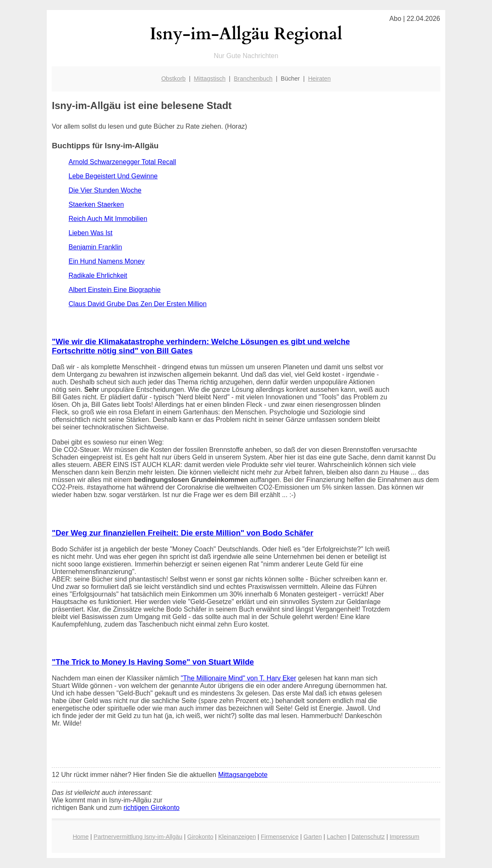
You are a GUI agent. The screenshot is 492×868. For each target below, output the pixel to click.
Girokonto (200, 837)
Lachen (337, 837)
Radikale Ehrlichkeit (98, 275)
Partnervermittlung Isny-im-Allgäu (138, 837)
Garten (313, 837)
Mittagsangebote (243, 775)
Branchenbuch (253, 79)
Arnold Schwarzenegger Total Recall (122, 162)
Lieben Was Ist (90, 233)
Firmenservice (280, 837)
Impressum (405, 837)
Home (81, 837)
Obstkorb (173, 79)
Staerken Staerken (96, 204)
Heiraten (319, 79)
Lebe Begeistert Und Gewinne (113, 176)
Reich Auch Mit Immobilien (108, 219)
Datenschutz (368, 837)
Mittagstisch (210, 79)
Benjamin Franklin (95, 247)
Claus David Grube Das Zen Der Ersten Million (138, 304)
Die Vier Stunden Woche (105, 190)
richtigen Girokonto (151, 808)
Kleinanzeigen (237, 837)
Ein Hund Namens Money (106, 261)
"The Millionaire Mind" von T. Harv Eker (238, 678)
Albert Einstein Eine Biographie (115, 290)
